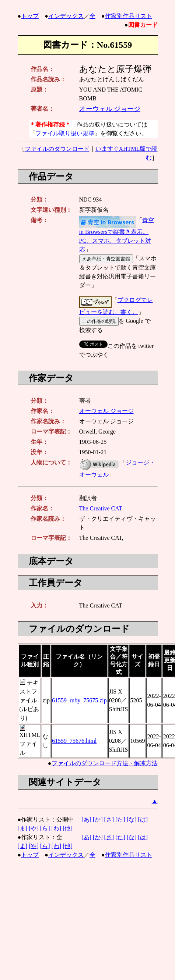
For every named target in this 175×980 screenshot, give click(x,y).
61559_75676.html (74, 741)
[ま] (23, 828)
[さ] (109, 819)
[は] (143, 819)
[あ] (86, 819)
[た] (120, 819)
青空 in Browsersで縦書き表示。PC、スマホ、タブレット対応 (117, 235)
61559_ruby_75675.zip (79, 700)
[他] (68, 828)
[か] (98, 819)
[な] (132, 819)
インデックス (66, 16)
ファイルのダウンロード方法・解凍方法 (105, 763)
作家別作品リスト (129, 16)
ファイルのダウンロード (57, 149)
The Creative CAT (101, 508)
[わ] (56, 828)
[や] (34, 828)
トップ (30, 16)
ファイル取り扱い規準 (65, 133)
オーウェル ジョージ (110, 109)
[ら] (45, 828)
